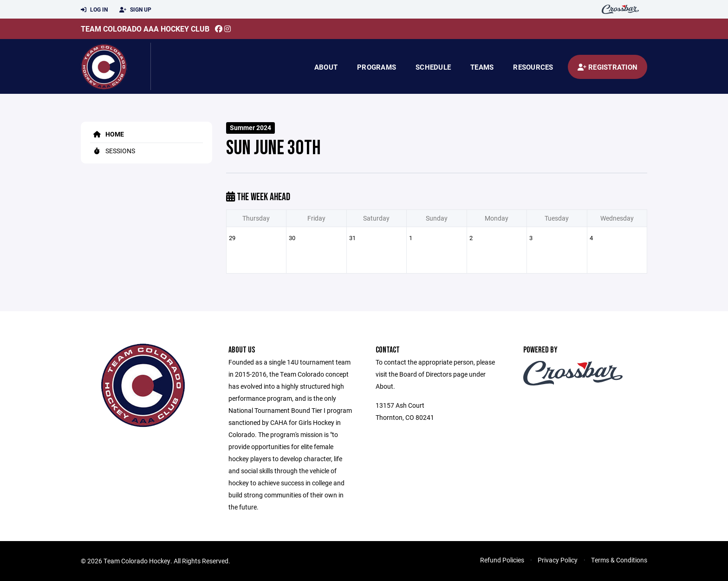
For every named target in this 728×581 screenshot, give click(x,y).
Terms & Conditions (619, 560)
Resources (533, 67)
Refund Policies (502, 560)
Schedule (433, 67)
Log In (94, 10)
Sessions (113, 151)
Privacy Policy (558, 560)
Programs (377, 67)
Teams (482, 67)
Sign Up (135, 10)
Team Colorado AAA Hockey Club (145, 29)
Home (107, 134)
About (326, 67)
